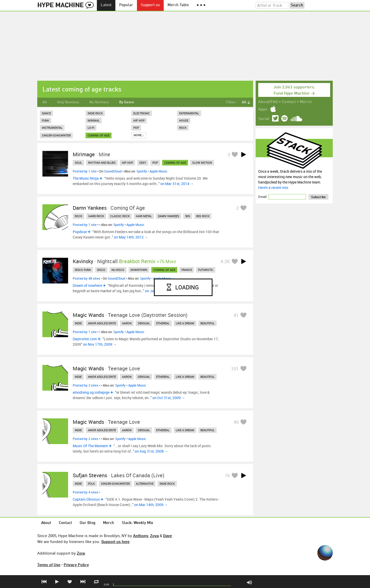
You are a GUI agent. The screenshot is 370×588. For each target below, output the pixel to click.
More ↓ (139, 135)
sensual (144, 323)
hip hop (127, 163)
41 (236, 315)
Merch (306, 102)
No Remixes (99, 102)
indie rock (167, 484)
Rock (183, 128)
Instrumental (52, 128)
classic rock (120, 216)
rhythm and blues (102, 163)
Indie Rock (95, 113)
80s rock (203, 216)
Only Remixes (68, 102)
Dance (46, 113)
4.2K (225, 261)
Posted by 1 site (85, 171)
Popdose (80, 232)
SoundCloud (113, 171)
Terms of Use (49, 565)
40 (236, 422)
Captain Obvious (86, 499)
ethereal (163, 323)
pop (155, 163)
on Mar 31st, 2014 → (177, 184)
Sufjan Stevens (90, 475)
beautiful (207, 323)
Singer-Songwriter (56, 135)
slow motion (202, 163)
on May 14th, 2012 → (131, 237)
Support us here (115, 541)
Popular (126, 5)
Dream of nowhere (87, 285)
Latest (106, 5)
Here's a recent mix (273, 187)
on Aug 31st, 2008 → (151, 451)
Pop (136, 128)
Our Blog (87, 523)
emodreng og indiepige (91, 392)
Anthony (141, 536)
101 (235, 369)
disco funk (83, 270)
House (184, 120)
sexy (143, 163)
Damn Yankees (90, 208)
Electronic (142, 113)
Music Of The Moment (90, 446)
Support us (150, 5)
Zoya (154, 536)
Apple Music (159, 171)
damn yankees (169, 216)
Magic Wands (88, 315)
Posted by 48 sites (86, 278)
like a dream (185, 323)
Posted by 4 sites (86, 492)
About (46, 523)
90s (188, 216)
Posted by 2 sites (86, 439)
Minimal (94, 120)
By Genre (127, 102)
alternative (145, 484)
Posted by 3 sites (86, 385)
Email (263, 197)
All (45, 102)
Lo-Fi (91, 128)
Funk (45, 120)
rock (78, 216)
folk (91, 484)
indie (78, 323)
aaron (127, 323)
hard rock (96, 216)
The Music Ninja (86, 178)
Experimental (189, 113)
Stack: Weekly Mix (137, 523)
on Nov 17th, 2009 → (100, 344)
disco (101, 270)
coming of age (99, 135)
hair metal (144, 216)
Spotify (142, 171)
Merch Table (178, 5)
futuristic (206, 270)
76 (227, 475)
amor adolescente (102, 323)
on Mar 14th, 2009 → (151, 505)
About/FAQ (268, 102)
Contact (289, 102)
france (187, 270)
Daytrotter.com (85, 339)
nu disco (118, 270)
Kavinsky (83, 261)
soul (78, 163)
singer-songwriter (115, 484)
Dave (168, 536)
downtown (139, 270)
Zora (81, 553)
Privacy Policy (76, 565)
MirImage (84, 154)
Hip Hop (139, 120)
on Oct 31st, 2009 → (169, 398)
